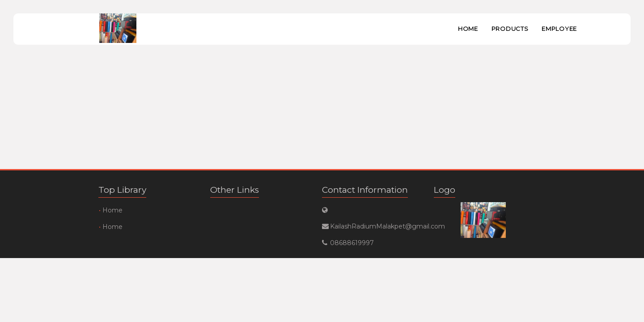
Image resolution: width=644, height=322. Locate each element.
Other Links (235, 190)
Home (468, 29)
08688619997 (352, 243)
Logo (445, 190)
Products (510, 29)
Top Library (122, 190)
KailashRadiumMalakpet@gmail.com (371, 226)
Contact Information (365, 190)
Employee (559, 29)
